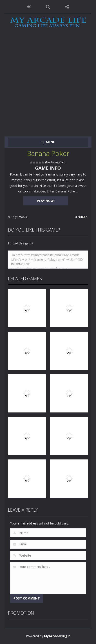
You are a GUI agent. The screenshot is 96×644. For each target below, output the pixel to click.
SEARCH (48, 7)
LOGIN (29, 7)
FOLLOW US (67, 7)
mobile (23, 217)
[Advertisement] (48, 86)
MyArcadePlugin (57, 636)
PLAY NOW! (46, 201)
